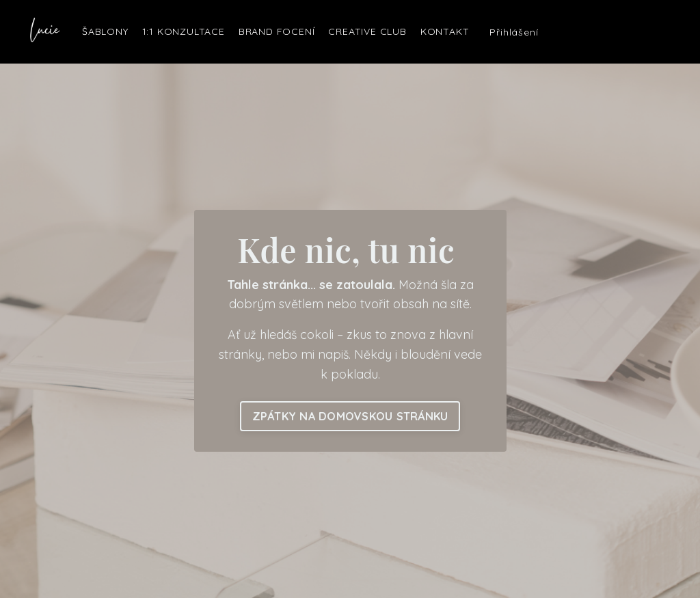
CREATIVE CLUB (367, 31)
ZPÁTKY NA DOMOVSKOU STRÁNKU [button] (350, 416)
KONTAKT (445, 31)
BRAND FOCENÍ (277, 31)
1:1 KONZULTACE (184, 31)
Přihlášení (514, 32)
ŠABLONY (105, 31)
